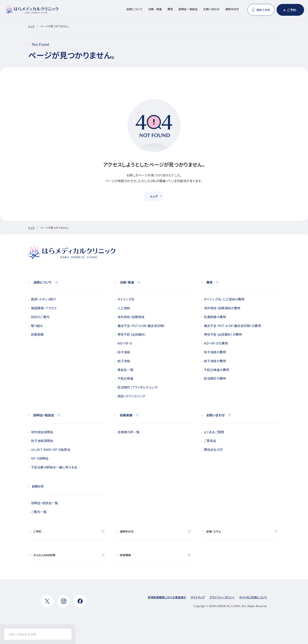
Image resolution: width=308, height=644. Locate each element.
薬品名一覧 (125, 370)
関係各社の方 (213, 449)
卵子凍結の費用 (215, 352)
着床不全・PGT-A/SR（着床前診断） (141, 326)
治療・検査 (155, 9)
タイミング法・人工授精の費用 (224, 299)
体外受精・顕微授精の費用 (222, 308)
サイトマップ (198, 597)
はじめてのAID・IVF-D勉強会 (51, 449)
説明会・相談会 (188, 9)
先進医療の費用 (215, 317)
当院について (134, 9)
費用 (170, 9)
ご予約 (291, 10)
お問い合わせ (211, 9)
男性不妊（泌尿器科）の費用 (223, 334)
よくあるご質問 (214, 432)
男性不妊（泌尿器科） (132, 334)
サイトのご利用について (253, 597)
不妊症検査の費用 (216, 370)
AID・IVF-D (125, 343)
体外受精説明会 (42, 432)
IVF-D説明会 (40, 458)
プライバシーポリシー (222, 597)
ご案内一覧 (39, 512)
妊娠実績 (37, 334)
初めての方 (263, 10)
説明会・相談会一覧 (44, 503)
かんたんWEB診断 (44, 555)
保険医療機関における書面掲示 (167, 597)
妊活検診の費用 (215, 378)
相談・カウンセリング (131, 396)
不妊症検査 (125, 378)
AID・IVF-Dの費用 (216, 343)
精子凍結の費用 (215, 361)
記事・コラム (214, 531)
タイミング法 (126, 299)
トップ (31, 26)
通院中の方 (232, 9)
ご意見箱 (210, 441)
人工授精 (124, 308)
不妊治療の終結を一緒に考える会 (54, 467)
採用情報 (125, 555)
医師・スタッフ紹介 (44, 299)
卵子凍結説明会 (42, 441)
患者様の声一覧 (128, 432)
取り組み (37, 326)
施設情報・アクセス (44, 308)
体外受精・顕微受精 (131, 317)
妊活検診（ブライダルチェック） (138, 387)
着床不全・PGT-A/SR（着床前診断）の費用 (232, 326)
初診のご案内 (40, 317)
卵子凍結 (124, 352)
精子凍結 (124, 361)
